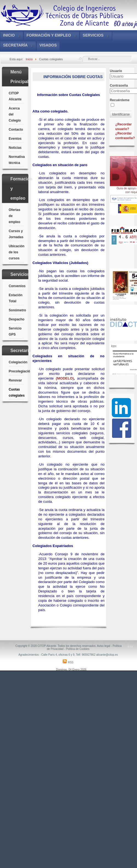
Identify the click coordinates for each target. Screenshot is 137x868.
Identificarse (121, 114)
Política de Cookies (78, 649)
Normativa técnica (16, 160)
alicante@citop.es (107, 655)
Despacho (16, 319)
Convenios (16, 286)
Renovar (15, 380)
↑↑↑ (130, 646)
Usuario (116, 71)
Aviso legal (104, 646)
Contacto (16, 130)
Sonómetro (16, 310)
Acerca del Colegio (15, 114)
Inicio (9, 35)
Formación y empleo (49, 35)
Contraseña (119, 86)
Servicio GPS (15, 331)
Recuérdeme (120, 100)
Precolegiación (16, 371)
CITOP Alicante (15, 96)
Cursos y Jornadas (16, 234)
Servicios (93, 35)
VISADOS (48, 45)
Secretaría (15, 45)
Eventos (15, 139)
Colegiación (16, 362)
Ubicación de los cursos (16, 252)
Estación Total (16, 298)
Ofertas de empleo (15, 216)
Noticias (15, 148)
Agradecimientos (28, 655)
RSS (68, 662)
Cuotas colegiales (16, 392)
